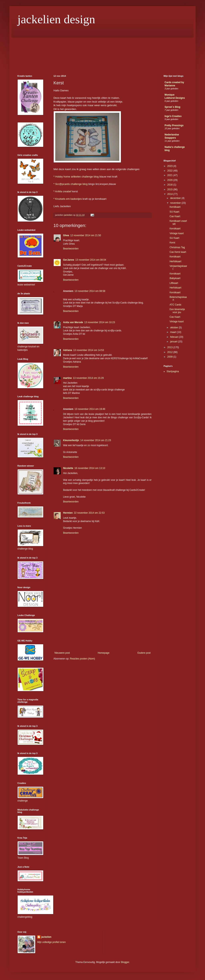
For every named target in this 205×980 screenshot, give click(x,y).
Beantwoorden (71, 249)
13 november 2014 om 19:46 (90, 409)
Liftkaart (174, 283)
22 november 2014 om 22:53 (89, 513)
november (176, 203)
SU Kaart (174, 212)
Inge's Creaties (173, 116)
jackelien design (56, 19)
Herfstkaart (175, 261)
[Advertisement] (102, 621)
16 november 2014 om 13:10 (90, 468)
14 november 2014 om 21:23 (96, 440)
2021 (170, 175)
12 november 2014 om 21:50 (86, 235)
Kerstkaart (175, 207)
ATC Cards (175, 305)
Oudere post (144, 653)
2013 (170, 347)
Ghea (66, 235)
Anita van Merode (73, 322)
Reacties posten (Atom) (82, 659)
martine (67, 378)
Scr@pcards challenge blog (71, 184)
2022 (170, 171)
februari (175, 337)
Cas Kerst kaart (178, 252)
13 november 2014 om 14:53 (89, 350)
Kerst (172, 243)
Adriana (68, 350)
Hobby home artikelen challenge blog (77, 177)
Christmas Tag (177, 247)
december (176, 198)
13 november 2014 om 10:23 (100, 322)
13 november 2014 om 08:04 (91, 260)
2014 (170, 194)
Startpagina (173, 371)
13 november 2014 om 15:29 (88, 378)
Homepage (104, 653)
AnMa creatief (63, 191)
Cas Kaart (175, 216)
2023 (170, 166)
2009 (170, 357)
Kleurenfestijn (71, 440)
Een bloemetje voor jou (177, 311)
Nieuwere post (62, 653)
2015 (170, 190)
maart (174, 332)
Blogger (125, 962)
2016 (170, 185)
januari (174, 342)
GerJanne (69, 260)
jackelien (46, 937)
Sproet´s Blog (172, 107)
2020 (170, 180)
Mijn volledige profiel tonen (51, 942)
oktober (174, 328)
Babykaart (175, 278)
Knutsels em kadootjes (69, 199)
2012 (170, 352)
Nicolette (68, 468)
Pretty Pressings (174, 125)
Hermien (68, 513)
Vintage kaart (177, 233)
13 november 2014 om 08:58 (90, 291)
